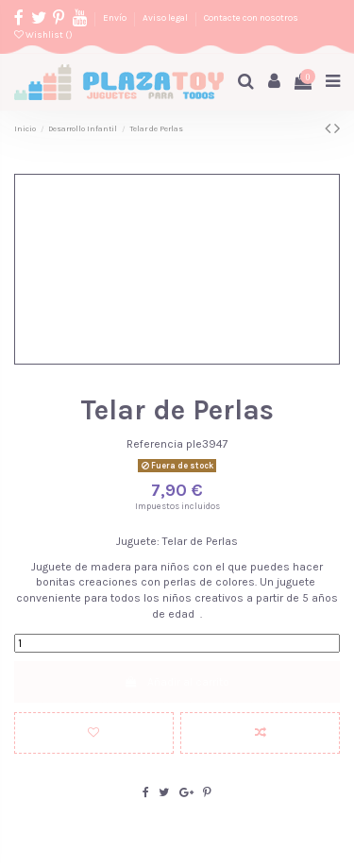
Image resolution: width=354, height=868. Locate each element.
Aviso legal (166, 17)
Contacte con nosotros (251, 17)
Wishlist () (43, 34)
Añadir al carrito (177, 682)
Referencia (155, 444)
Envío (116, 17)
